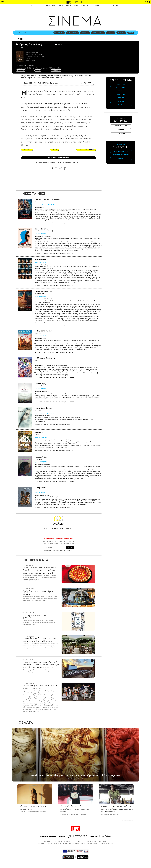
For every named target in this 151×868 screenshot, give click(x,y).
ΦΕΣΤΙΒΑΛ (121, 130)
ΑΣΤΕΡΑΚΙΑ (120, 33)
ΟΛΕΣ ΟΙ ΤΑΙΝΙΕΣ (71, 33)
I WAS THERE (95, 6)
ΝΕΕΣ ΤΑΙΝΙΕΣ (58, 33)
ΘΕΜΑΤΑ (26, 723)
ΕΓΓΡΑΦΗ (70, 548)
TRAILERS (116, 6)
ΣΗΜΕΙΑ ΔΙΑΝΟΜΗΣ (107, 844)
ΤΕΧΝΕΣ (69, 6)
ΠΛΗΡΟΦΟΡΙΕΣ (39, 223)
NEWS (30, 6)
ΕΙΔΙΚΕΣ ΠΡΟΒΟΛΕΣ (121, 126)
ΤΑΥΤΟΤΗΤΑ (48, 841)
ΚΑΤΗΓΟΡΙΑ (84, 33)
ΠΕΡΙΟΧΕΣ (110, 33)
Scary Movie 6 (41, 259)
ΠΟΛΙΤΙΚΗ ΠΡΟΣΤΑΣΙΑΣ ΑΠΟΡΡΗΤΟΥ (63, 551)
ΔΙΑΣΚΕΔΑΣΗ (85, 6)
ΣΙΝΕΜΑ (55, 6)
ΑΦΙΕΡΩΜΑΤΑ (121, 134)
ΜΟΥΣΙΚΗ (76, 6)
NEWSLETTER (68, 841)
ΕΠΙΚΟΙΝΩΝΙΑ (58, 841)
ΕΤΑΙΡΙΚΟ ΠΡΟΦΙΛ (91, 841)
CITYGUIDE (79, 2)
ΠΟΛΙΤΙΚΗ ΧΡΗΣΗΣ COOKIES (90, 844)
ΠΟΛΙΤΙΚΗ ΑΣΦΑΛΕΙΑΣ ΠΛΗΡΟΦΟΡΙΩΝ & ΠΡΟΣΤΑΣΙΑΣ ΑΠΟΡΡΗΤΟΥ (58, 844)
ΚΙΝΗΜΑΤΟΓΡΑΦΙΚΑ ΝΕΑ (121, 151)
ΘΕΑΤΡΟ (62, 6)
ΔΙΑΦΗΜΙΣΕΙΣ (79, 841)
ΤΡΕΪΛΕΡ (52, 223)
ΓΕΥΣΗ (48, 6)
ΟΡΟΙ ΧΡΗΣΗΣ (48, 551)
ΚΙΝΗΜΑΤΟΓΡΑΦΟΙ (97, 33)
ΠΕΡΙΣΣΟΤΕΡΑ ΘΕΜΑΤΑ (128, 820)
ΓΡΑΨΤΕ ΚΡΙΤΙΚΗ (60, 223)
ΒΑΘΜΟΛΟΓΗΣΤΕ (70, 223)
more (133, 6)
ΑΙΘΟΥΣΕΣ (46, 223)
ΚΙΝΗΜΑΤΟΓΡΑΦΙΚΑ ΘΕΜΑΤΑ (121, 155)
